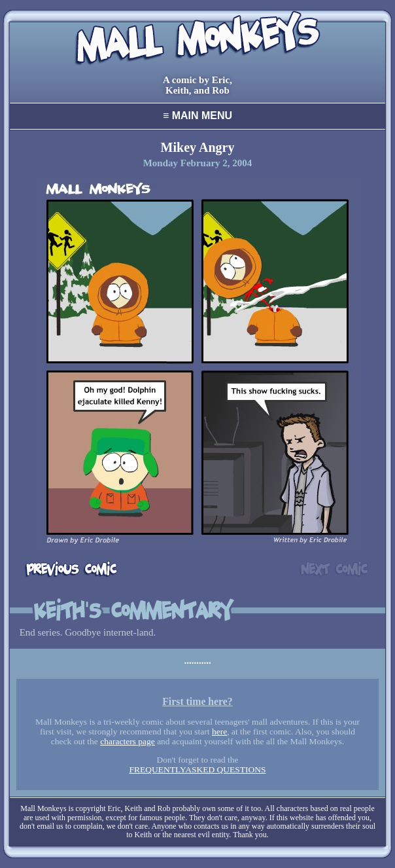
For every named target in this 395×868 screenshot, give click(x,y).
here (219, 732)
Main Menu (197, 116)
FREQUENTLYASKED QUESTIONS (197, 769)
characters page (128, 741)
